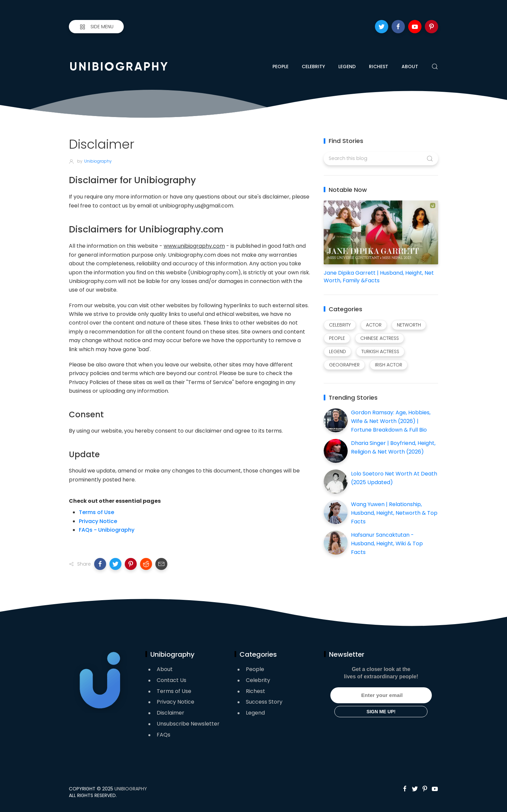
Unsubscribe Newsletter (188, 724)
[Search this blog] (381, 159)
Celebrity (313, 67)
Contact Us (171, 680)
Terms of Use (96, 512)
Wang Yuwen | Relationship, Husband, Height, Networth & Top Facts (394, 513)
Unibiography (131, 789)
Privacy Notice (98, 521)
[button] (100, 564)
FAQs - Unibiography (107, 530)
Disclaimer (170, 713)
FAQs (164, 735)
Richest (379, 67)
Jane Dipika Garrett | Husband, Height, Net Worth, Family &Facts (379, 277)
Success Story (264, 702)
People (280, 67)
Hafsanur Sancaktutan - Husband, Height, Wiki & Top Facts (387, 543)
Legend (347, 67)
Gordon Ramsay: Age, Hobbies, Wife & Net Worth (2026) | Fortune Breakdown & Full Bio (391, 421)
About (410, 67)
